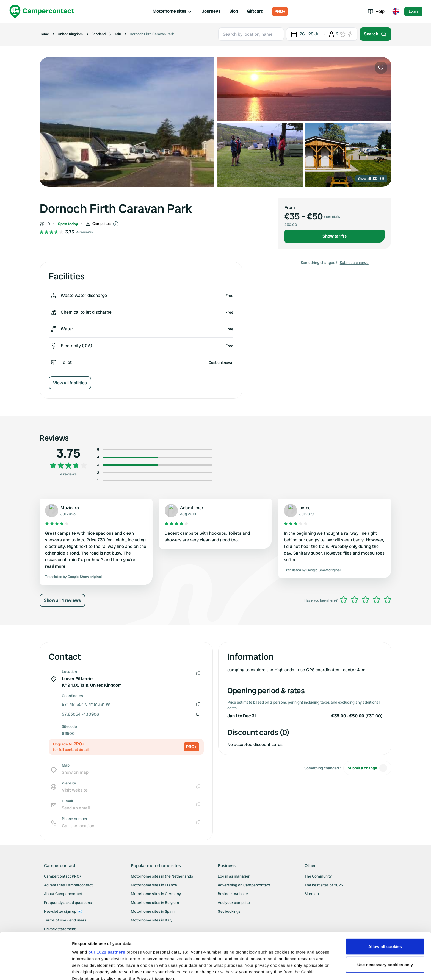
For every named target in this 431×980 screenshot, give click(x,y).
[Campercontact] (42, 11)
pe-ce (305, 508)
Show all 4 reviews (62, 600)
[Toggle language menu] (396, 12)
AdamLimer (192, 508)
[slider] (366, 600)
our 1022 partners (107, 908)
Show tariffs (335, 236)
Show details (85, 969)
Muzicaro (70, 508)
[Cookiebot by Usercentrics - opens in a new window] (36, 969)
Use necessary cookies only (385, 921)
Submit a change (354, 263)
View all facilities (70, 383)
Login (413, 11)
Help (376, 11)
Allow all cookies (385, 903)
